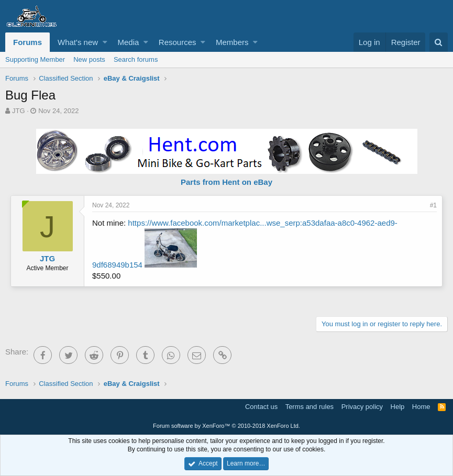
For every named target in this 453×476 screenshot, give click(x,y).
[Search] (439, 42)
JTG (19, 111)
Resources (178, 42)
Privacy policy (362, 407)
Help (398, 407)
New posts (89, 59)
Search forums (136, 59)
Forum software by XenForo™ (226, 426)
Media (129, 42)
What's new (78, 42)
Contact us (261, 407)
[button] (105, 42)
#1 (433, 205)
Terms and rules (310, 407)
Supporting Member (35, 59)
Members (232, 42)
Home (421, 407)
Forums (27, 42)
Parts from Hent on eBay (226, 182)
